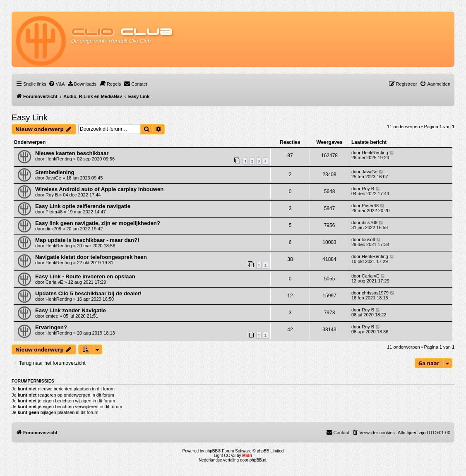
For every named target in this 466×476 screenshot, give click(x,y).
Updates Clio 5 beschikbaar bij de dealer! (88, 293)
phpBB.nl (258, 460)
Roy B (52, 195)
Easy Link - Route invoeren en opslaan (85, 276)
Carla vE (54, 282)
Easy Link (30, 117)
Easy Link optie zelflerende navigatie (83, 206)
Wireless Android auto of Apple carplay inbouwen (99, 189)
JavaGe (53, 178)
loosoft (368, 239)
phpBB (211, 451)
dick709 (53, 229)
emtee (52, 316)
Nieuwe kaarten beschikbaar (72, 153)
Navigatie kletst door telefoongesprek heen (91, 257)
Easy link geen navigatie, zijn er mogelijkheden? (98, 223)
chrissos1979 (375, 293)
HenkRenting (59, 159)
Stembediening (55, 172)
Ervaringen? (51, 327)
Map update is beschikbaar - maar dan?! (87, 240)
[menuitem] (57, 84)
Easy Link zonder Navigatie (71, 310)
